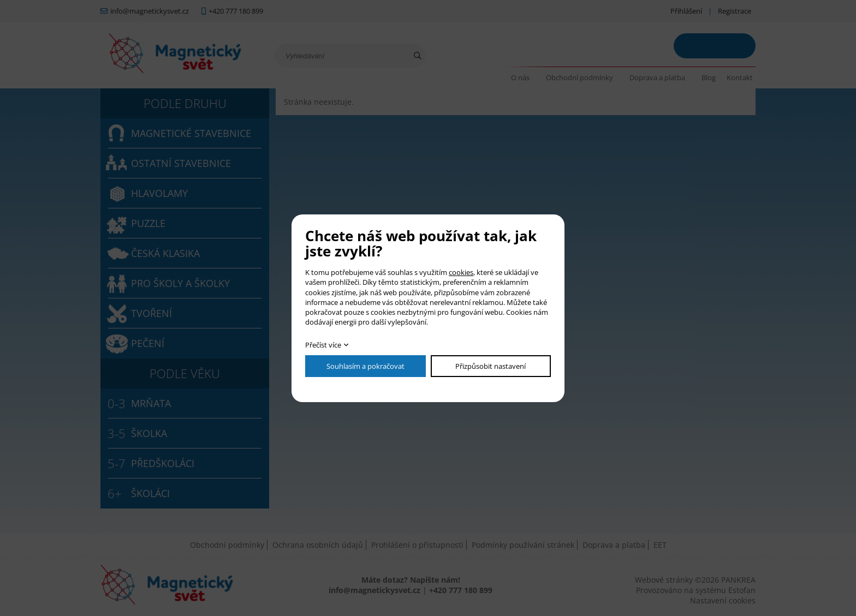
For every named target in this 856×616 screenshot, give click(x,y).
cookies (461, 272)
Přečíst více (323, 345)
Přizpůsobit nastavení (491, 366)
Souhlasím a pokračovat (365, 366)
